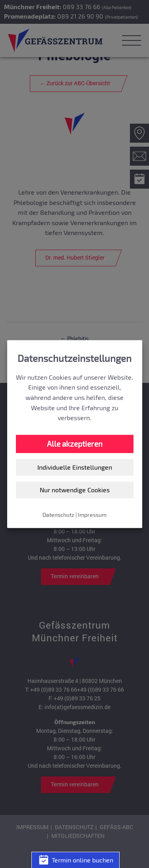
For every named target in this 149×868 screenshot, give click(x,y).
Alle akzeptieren (75, 444)
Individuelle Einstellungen (75, 467)
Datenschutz (58, 515)
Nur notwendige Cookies (75, 490)
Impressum (92, 515)
